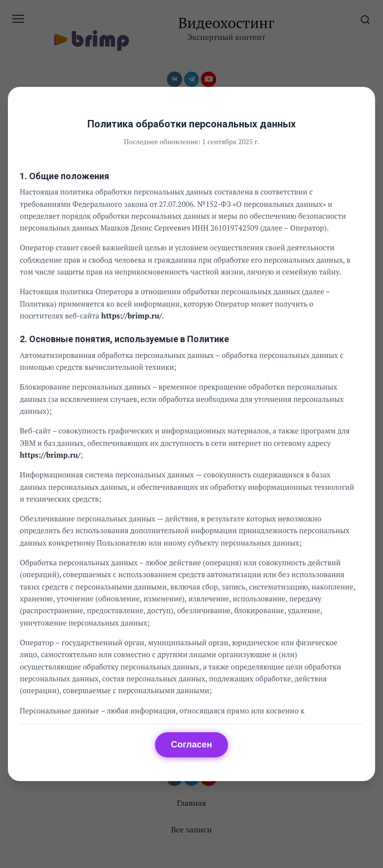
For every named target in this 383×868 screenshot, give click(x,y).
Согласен (191, 745)
